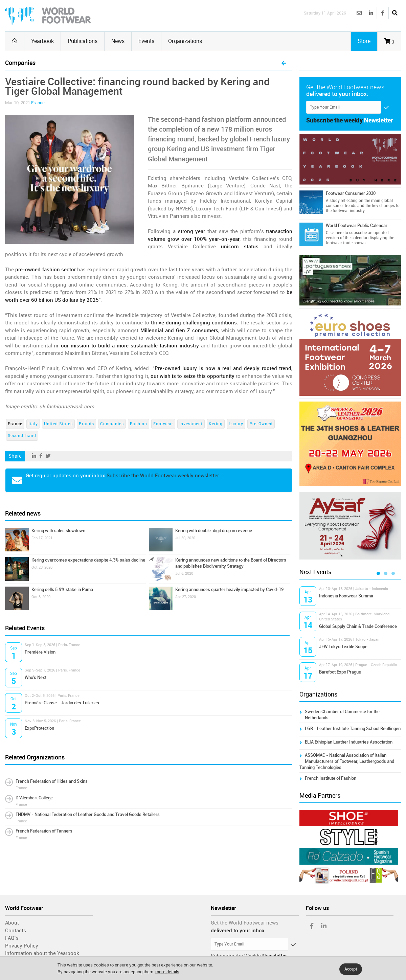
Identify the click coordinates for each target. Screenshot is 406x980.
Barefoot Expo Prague (340, 672)
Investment (191, 424)
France (38, 103)
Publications (83, 41)
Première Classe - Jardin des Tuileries (62, 703)
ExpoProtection (39, 728)
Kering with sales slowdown (58, 531)
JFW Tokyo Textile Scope (343, 647)
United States (58, 424)
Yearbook (42, 41)
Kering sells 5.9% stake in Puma (62, 589)
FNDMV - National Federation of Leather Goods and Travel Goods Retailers (88, 814)
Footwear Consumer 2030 (351, 193)
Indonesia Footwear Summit (346, 596)
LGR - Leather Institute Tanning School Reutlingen (353, 728)
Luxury (236, 424)
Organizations (185, 41)
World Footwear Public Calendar (357, 225)
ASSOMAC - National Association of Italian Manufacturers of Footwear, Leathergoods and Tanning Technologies (347, 761)
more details (167, 972)
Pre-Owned (261, 424)
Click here (335, 233)
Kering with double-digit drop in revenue (214, 531)
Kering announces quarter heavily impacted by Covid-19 (229, 589)
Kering (216, 424)
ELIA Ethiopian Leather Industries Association (349, 742)
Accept (351, 969)
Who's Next (36, 677)
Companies (112, 424)
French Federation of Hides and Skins (52, 781)
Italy (33, 424)
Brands (86, 424)
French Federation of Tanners (44, 831)
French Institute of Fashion (331, 778)
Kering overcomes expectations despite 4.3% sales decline (88, 560)
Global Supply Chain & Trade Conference (358, 626)
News (118, 41)
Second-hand (22, 436)
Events (146, 41)
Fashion (139, 424)
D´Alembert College (34, 798)
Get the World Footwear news (245, 923)
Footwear (163, 424)
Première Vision (40, 652)
